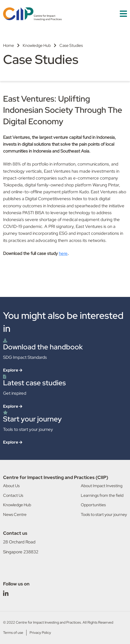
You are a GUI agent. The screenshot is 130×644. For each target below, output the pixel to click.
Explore (11, 370)
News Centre (15, 515)
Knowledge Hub (37, 45)
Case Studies (71, 45)
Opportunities (93, 505)
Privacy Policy (40, 633)
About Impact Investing (102, 486)
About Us (11, 486)
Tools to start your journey (104, 515)
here (63, 253)
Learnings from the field (102, 495)
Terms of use (13, 633)
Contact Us (13, 495)
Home (9, 45)
